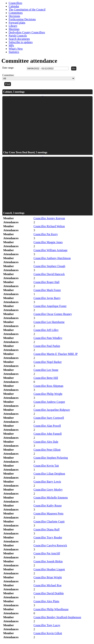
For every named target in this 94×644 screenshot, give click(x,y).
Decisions (14, 16)
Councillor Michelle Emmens (51, 498)
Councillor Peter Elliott (47, 450)
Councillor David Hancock (49, 274)
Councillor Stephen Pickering (51, 458)
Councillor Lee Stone (46, 370)
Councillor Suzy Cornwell (49, 418)
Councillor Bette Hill (46, 378)
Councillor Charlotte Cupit (49, 521)
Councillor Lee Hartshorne (49, 322)
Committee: (8, 75)
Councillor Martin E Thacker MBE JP (56, 354)
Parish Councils (18, 36)
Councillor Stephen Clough (49, 266)
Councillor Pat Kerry (46, 234)
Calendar (14, 6)
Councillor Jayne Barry (47, 298)
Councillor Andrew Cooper (49, 402)
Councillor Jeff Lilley (46, 330)
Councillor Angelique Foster (50, 306)
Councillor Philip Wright (48, 394)
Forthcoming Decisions (22, 19)
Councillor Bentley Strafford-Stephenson (57, 617)
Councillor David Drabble (49, 593)
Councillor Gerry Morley (48, 490)
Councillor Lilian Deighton (49, 474)
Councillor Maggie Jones (48, 242)
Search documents (19, 39)
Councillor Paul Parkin (47, 346)
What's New (16, 49)
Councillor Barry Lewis (47, 482)
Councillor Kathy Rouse (48, 506)
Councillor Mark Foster (47, 290)
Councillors (15, 3)
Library (13, 26)
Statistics (14, 52)
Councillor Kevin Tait (46, 466)
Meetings (14, 29)
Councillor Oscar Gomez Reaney (53, 314)
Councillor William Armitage (51, 250)
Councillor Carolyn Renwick (50, 545)
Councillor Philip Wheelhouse (51, 609)
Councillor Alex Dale (46, 442)
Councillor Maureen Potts (49, 514)
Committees (16, 13)
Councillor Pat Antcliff (47, 553)
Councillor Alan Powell (47, 426)
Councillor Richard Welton (49, 226)
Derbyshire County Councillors (27, 32)
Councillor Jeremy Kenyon (49, 218)
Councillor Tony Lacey (47, 625)
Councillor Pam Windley (48, 338)
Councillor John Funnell (48, 434)
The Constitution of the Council (27, 10)
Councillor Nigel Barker (48, 362)
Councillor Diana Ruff (47, 529)
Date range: (8, 68)
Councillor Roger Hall (47, 282)
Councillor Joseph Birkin (48, 561)
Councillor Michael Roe (48, 585)
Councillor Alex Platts (46, 601)
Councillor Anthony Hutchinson (52, 258)
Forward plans (17, 23)
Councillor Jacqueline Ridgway (52, 410)
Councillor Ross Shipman (48, 386)
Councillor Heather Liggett (49, 569)
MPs (11, 45)
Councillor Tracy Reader (48, 537)
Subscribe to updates (21, 42)
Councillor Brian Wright (48, 577)
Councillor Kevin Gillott (48, 633)
